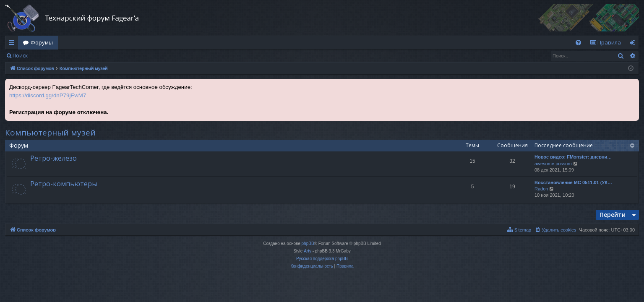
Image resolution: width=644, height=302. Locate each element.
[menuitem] (578, 43)
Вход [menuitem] (634, 44)
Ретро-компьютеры (64, 184)
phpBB (308, 243)
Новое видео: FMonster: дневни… (573, 157)
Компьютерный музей (50, 133)
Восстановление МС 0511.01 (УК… (573, 182)
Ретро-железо (53, 158)
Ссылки (13, 44)
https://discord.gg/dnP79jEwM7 (48, 95)
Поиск (20, 56)
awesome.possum (553, 164)
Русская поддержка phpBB (322, 259)
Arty (308, 251)
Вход (46, 56)
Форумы (42, 42)
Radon (541, 189)
